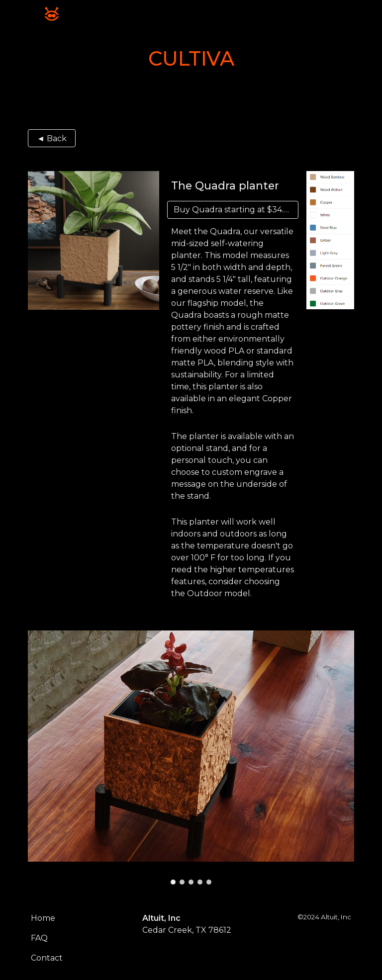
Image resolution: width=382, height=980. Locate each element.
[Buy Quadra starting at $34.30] (233, 210)
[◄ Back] (51, 138)
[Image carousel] (191, 757)
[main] (191, 59)
